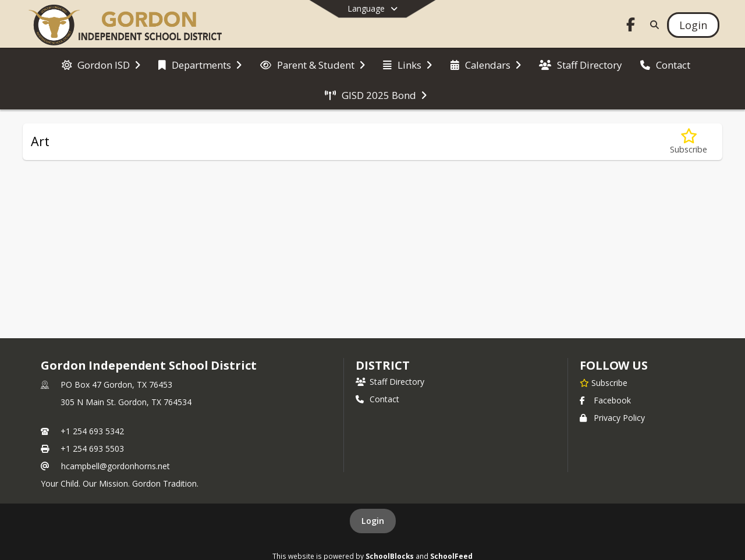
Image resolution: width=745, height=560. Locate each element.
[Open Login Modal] (693, 25)
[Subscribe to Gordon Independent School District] (604, 382)
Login (373, 521)
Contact (377, 399)
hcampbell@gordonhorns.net (116, 466)
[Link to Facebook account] (631, 26)
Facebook (605, 400)
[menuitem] (101, 64)
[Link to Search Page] (652, 25)
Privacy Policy (612, 418)
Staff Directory (390, 382)
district (382, 365)
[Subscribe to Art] (689, 142)
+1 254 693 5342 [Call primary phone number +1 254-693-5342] (92, 431)
